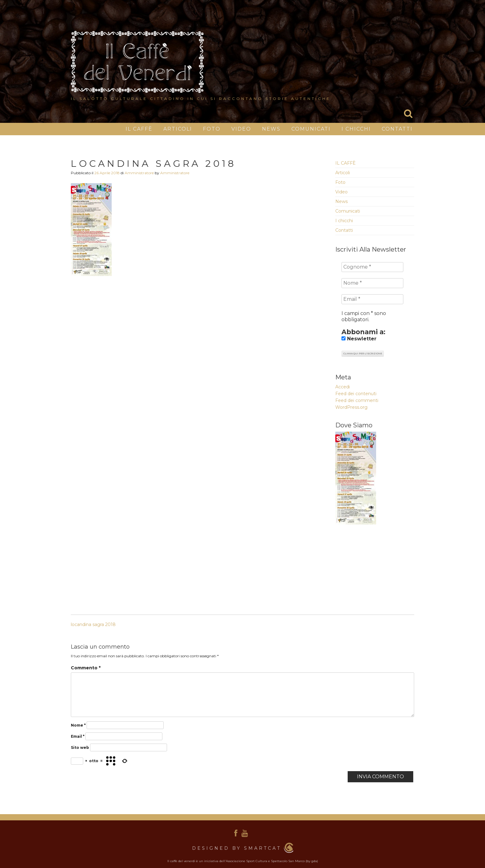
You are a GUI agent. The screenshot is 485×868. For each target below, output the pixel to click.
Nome (78, 725)
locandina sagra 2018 (93, 624)
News (271, 129)
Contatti (397, 129)
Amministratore (139, 173)
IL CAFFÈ (139, 129)
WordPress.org (351, 407)
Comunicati (311, 129)
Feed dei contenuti (356, 394)
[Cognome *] (372, 267)
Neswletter (359, 339)
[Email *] (372, 299)
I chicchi (356, 129)
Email (78, 736)
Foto (212, 129)
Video (241, 129)
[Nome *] (372, 283)
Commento (86, 668)
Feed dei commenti (357, 400)
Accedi (343, 387)
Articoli (178, 129)
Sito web (80, 747)
